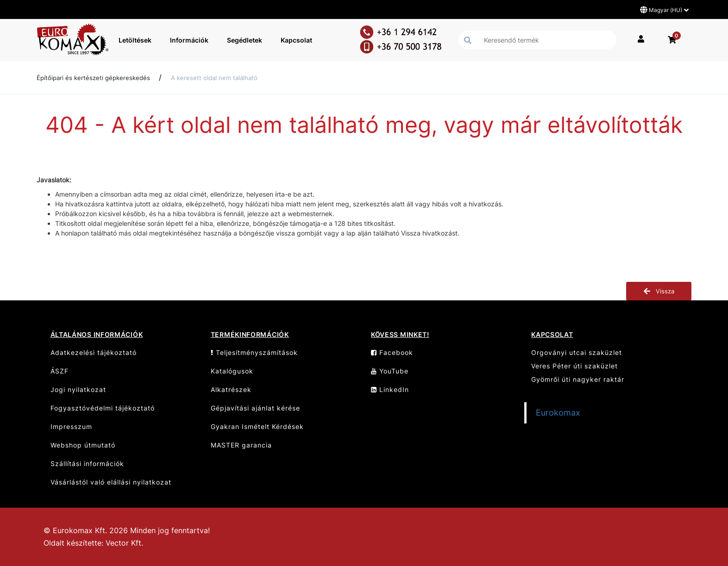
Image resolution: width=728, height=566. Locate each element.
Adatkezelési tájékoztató (94, 352)
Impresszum (71, 426)
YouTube (390, 371)
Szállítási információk (87, 463)
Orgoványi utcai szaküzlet (577, 352)
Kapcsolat (296, 40)
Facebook (392, 352)
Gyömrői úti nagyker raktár (578, 379)
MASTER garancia (241, 445)
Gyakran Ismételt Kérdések (257, 426)
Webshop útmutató (83, 445)
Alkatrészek (231, 389)
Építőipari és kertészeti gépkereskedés (93, 78)
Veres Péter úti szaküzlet (574, 366)
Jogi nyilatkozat (78, 389)
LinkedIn (390, 389)
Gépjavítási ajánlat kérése (255, 408)
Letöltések (135, 40)
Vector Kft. (124, 543)
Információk (189, 40)
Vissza (659, 291)
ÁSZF (60, 371)
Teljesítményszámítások (254, 352)
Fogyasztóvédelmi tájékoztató (103, 408)
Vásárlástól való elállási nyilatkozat (111, 482)
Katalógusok (232, 371)
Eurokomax (558, 413)
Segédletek (245, 40)
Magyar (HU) (664, 10)
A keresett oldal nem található (214, 78)
